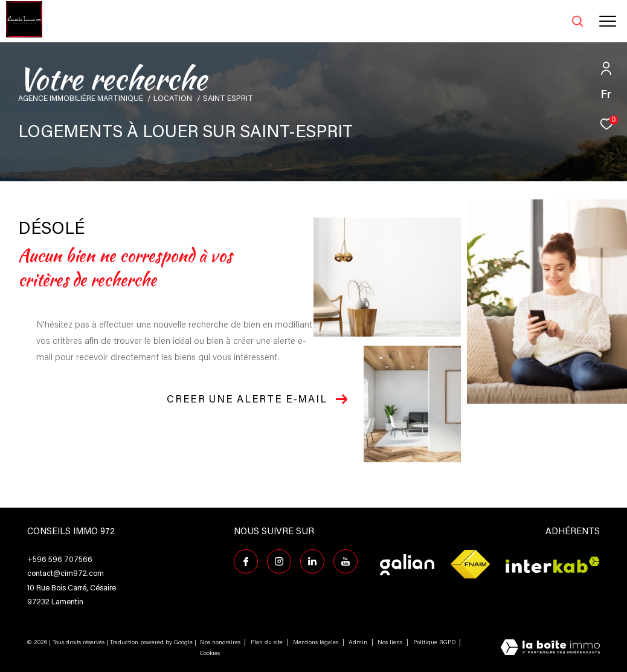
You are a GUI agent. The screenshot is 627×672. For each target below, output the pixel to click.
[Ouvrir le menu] (608, 21)
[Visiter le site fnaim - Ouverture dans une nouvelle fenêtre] (470, 565)
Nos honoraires (220, 643)
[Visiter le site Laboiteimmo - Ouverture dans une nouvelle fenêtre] (550, 649)
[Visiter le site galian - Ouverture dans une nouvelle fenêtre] (407, 565)
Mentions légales (317, 643)
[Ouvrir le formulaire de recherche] (547, 21)
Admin (359, 643)
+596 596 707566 (60, 560)
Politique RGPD (434, 643)
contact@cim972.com (66, 574)
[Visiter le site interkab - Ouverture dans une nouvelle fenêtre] (553, 565)
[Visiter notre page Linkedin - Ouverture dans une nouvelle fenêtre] (312, 561)
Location (173, 99)
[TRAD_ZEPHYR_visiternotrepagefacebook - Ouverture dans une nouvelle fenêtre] (246, 561)
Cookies (210, 654)
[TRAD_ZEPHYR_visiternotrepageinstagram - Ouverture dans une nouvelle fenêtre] (279, 561)
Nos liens (391, 643)
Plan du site (268, 643)
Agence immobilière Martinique (81, 99)
